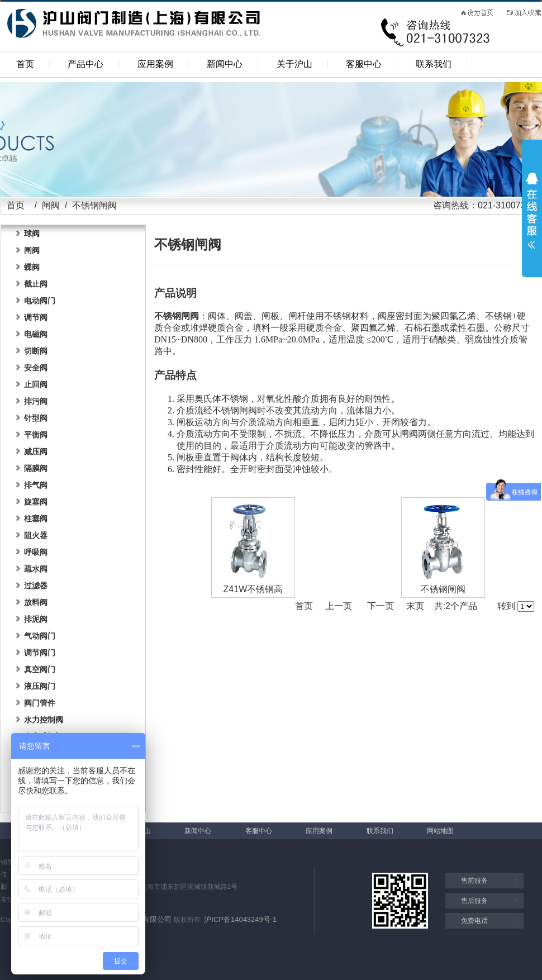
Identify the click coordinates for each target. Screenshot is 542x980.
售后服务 (474, 901)
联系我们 (434, 64)
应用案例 (155, 64)
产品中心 (85, 64)
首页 (25, 64)
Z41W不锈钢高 (253, 589)
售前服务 (474, 881)
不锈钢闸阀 (443, 589)
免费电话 (474, 921)
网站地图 (440, 831)
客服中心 (364, 64)
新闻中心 (225, 64)
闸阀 (51, 205)
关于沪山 (294, 64)
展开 (532, 211)
